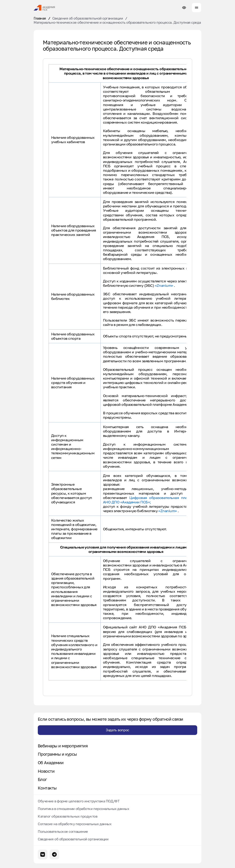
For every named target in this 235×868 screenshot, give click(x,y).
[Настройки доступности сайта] (184, 8)
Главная (40, 18)
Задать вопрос (117, 730)
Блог (42, 779)
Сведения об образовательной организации (88, 18)
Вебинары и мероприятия (63, 746)
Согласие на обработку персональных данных (75, 824)
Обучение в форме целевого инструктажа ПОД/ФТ (79, 801)
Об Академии (51, 763)
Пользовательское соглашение (63, 831)
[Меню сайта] (197, 8)
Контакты (47, 788)
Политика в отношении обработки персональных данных (84, 809)
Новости (46, 771)
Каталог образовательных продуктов (68, 816)
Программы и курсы (57, 754)
